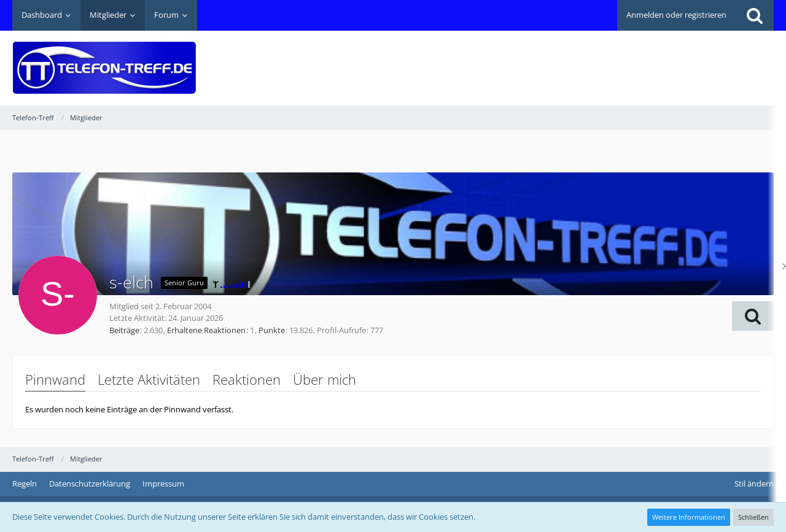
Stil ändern (754, 484)
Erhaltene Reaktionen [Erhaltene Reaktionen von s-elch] (206, 330)
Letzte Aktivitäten (149, 379)
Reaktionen (247, 379)
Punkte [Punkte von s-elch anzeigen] (272, 330)
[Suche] (755, 15)
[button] (753, 316)
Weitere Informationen (689, 517)
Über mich (325, 379)
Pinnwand (55, 379)
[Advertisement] (550, 59)
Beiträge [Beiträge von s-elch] (124, 330)
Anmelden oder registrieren (676, 15)
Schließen (753, 517)
